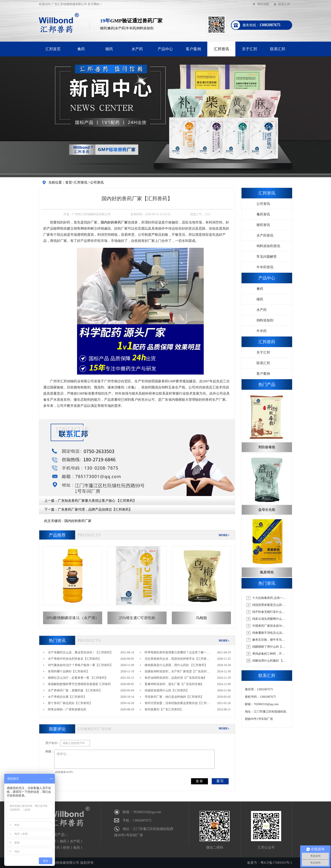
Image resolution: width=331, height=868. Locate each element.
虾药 (66, 848)
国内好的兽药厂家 (78, 521)
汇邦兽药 (267, 342)
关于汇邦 (250, 49)
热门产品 (267, 384)
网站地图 (263, 4)
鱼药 (77, 848)
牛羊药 (262, 331)
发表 (199, 781)
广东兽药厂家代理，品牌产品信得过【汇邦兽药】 (95, 509)
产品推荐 (57, 535)
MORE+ (224, 535)
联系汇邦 (284, 4)
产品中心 (165, 49)
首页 (69, 182)
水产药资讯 (265, 235)
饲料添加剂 (265, 320)
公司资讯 (97, 182)
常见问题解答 (267, 257)
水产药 (137, 49)
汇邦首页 (53, 49)
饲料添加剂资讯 (268, 246)
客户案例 (193, 49)
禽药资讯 (263, 214)
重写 (220, 781)
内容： (50, 751)
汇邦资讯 (221, 49)
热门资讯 (57, 640)
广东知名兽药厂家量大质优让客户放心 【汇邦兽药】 (97, 501)
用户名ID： (53, 743)
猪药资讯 (263, 225)
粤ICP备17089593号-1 (276, 863)
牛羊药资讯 (265, 267)
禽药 (81, 49)
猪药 (109, 49)
